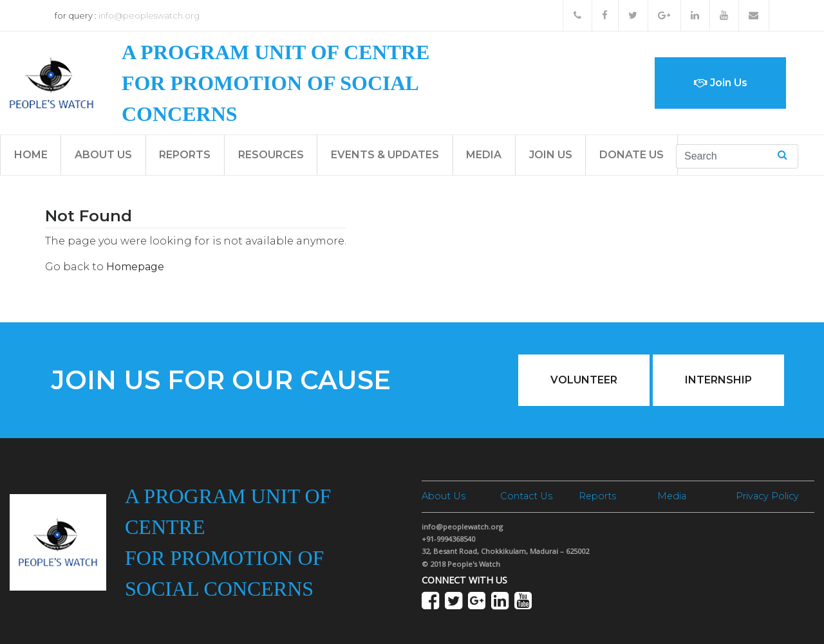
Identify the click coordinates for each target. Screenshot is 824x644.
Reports (185, 155)
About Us (103, 155)
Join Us (721, 83)
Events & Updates (385, 155)
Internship (718, 380)
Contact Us (526, 496)
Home (31, 155)
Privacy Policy (767, 496)
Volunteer (584, 380)
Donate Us (632, 155)
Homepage (135, 267)
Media (484, 155)
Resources (271, 155)
